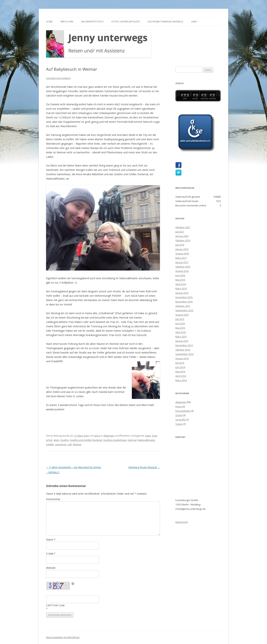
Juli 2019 (180, 245)
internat (132, 440)
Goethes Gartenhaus (115, 440)
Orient (179, 415)
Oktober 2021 (183, 227)
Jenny (97, 436)
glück (56, 440)
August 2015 (182, 315)
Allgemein (109, 436)
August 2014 (182, 358)
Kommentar (53, 499)
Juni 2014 (180, 367)
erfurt (49, 440)
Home (49, 22)
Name (51, 540)
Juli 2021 (180, 232)
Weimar (77, 444)
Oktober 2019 (183, 240)
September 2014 (184, 354)
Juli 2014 (180, 363)
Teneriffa (180, 420)
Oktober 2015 (183, 306)
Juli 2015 (180, 319)
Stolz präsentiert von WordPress (63, 637)
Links (194, 22)
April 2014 (181, 376)
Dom (155, 436)
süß (70, 444)
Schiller (50, 444)
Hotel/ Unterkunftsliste (126, 22)
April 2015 (181, 332)
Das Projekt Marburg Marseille (165, 22)
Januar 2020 (182, 236)
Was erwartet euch (92, 22)
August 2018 (182, 254)
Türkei (179, 424)
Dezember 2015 (184, 297)
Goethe (64, 440)
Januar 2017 (182, 262)
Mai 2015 (180, 328)
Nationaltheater (146, 440)
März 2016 (181, 288)
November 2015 (184, 302)
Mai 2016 (180, 280)
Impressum (182, 522)
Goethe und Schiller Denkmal (86, 440)
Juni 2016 (180, 275)
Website (51, 568)
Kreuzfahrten (183, 411)
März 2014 (181, 380)
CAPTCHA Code (55, 605)
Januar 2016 (182, 293)
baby (148, 436)
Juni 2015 (180, 323)
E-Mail (51, 554)
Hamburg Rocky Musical (144, 467)
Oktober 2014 (183, 350)
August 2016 (182, 271)
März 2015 (181, 337)
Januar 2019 (182, 249)
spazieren (61, 444)
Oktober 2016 (183, 267)
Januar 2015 (182, 341)
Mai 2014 (180, 372)
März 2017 (181, 258)
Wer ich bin (67, 22)
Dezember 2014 (184, 345)
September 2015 (184, 310)
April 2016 (181, 284)
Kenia (179, 407)
